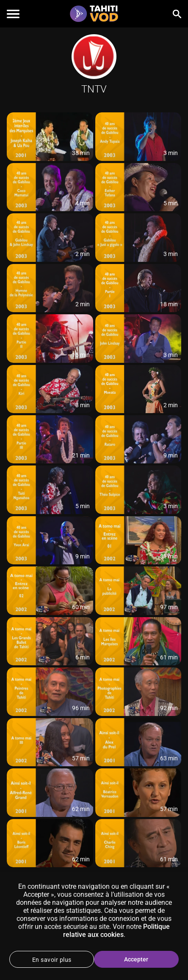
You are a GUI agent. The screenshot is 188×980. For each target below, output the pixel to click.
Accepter (136, 959)
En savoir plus (52, 960)
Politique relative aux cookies (117, 931)
